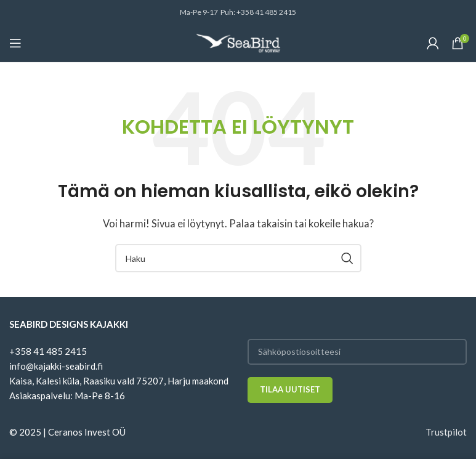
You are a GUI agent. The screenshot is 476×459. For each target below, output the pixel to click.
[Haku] (238, 258)
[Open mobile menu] (15, 43)
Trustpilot (446, 432)
